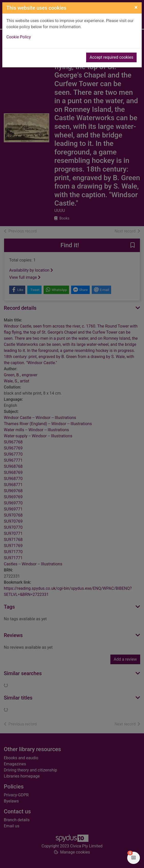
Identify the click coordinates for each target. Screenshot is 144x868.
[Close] (136, 7)
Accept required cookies (111, 57)
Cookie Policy (19, 37)
